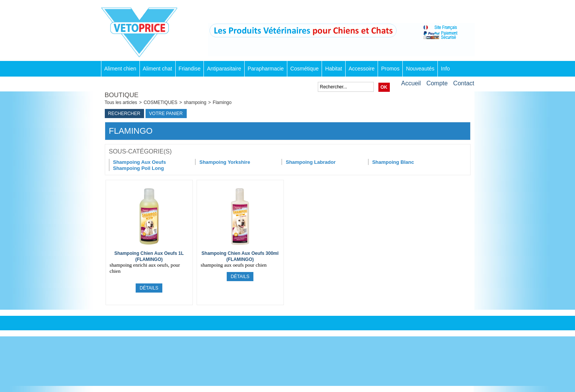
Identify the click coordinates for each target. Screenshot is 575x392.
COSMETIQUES (161, 102)
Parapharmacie (266, 69)
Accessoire (362, 69)
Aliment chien (120, 69)
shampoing (195, 102)
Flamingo (222, 102)
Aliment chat (158, 69)
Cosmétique (305, 69)
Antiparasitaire (224, 69)
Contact (464, 83)
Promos (390, 69)
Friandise (190, 69)
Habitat (333, 69)
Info (445, 69)
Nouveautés (420, 69)
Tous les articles (121, 102)
